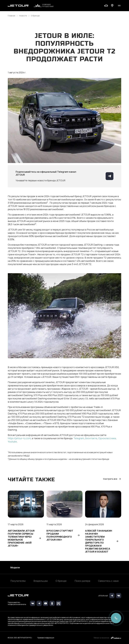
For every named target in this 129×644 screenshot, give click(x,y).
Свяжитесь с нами (108, 581)
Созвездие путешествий (44, 6)
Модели (15, 567)
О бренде (61, 581)
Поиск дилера (82, 581)
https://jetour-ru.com (19, 438)
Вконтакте (91, 438)
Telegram (79, 438)
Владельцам (41, 581)
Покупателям (18, 581)
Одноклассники (107, 438)
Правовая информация (46, 638)
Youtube (12, 442)
